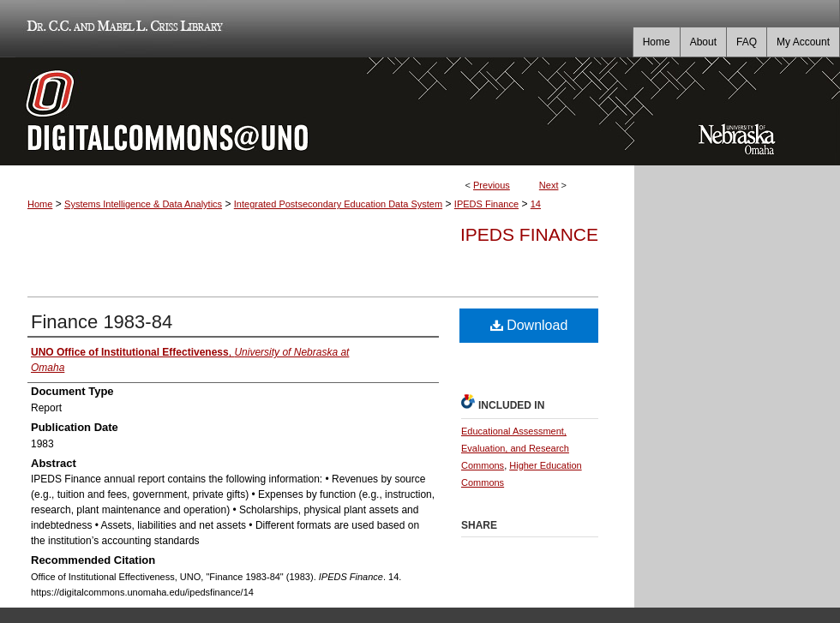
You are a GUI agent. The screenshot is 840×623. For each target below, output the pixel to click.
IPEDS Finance (486, 204)
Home (40, 204)
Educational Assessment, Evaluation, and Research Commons (515, 448)
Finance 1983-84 (102, 322)
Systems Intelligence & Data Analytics (143, 204)
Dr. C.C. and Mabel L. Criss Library (122, 29)
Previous (492, 185)
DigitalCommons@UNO (317, 111)
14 (536, 204)
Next (549, 185)
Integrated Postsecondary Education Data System (338, 204)
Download (529, 325)
